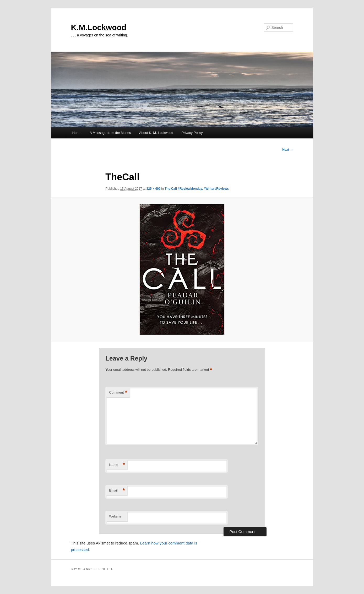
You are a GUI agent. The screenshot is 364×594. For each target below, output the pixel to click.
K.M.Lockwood (99, 27)
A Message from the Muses (110, 133)
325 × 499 (154, 189)
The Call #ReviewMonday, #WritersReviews (197, 189)
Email (117, 491)
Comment (118, 393)
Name (117, 465)
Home (77, 133)
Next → (288, 150)
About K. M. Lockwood (156, 133)
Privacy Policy (192, 133)
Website (115, 516)
